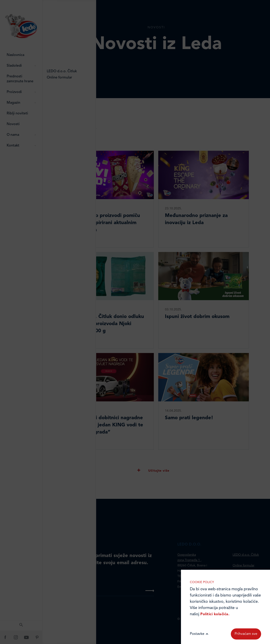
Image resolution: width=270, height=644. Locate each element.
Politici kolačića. (215, 614)
